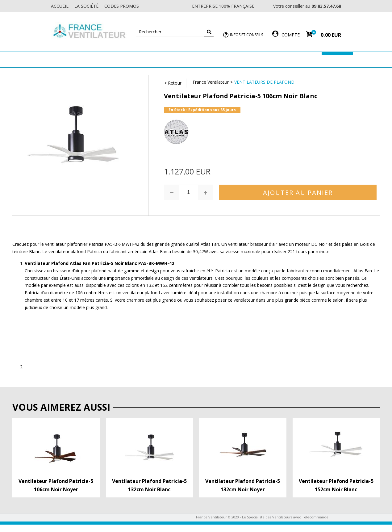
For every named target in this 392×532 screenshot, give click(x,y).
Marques (337, 59)
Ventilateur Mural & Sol (142, 59)
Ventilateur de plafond (73, 59)
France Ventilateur (211, 82)
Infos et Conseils (246, 35)
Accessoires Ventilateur (288, 59)
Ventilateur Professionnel (215, 59)
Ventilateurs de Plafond (264, 82)
